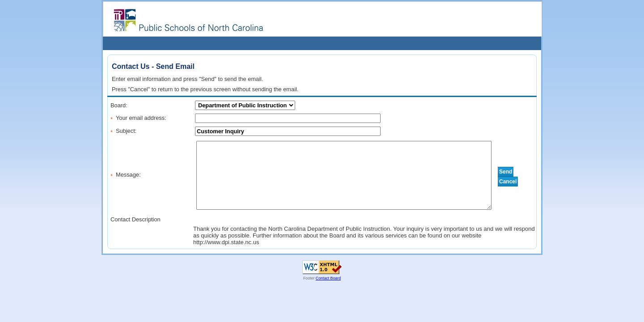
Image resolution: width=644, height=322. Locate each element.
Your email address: (141, 118)
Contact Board (328, 278)
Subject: (126, 131)
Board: (119, 105)
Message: (128, 175)
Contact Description (136, 219)
